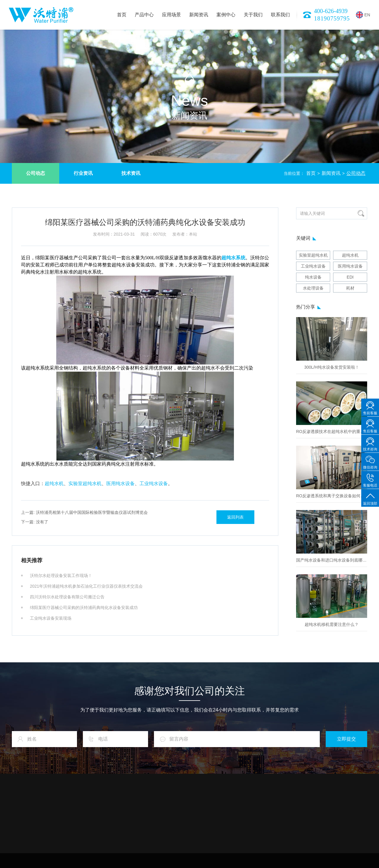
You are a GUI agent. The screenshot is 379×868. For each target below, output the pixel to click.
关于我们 (253, 15)
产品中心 (144, 15)
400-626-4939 (331, 11)
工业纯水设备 (154, 483)
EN (363, 15)
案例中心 (226, 15)
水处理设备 (313, 288)
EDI (350, 277)
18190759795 (332, 18)
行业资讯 (83, 173)
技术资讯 (131, 173)
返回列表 (235, 517)
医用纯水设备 (121, 483)
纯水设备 (313, 277)
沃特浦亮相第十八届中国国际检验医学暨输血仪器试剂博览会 (84, 512)
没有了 (35, 522)
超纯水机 (54, 483)
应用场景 (171, 15)
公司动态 (36, 173)
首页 (122, 15)
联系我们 (280, 15)
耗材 (350, 288)
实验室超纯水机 (85, 483)
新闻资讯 (199, 15)
